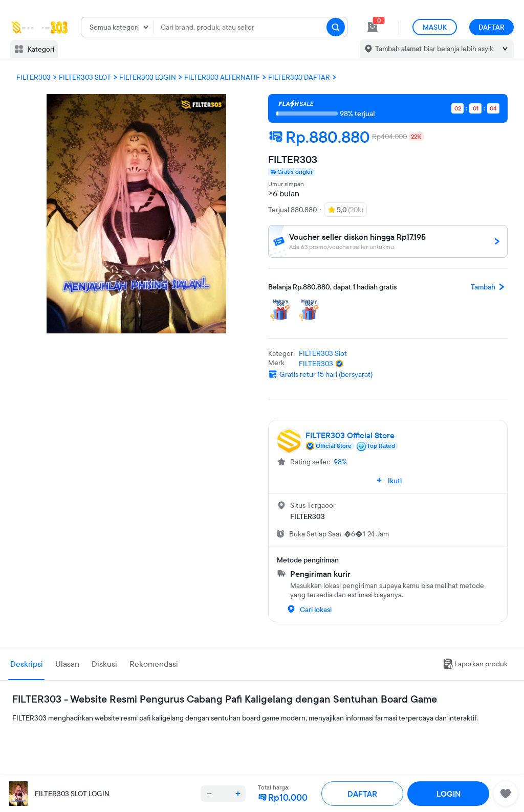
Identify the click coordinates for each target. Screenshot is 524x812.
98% (340, 462)
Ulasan (67, 664)
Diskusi (104, 664)
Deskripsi (27, 664)
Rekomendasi (154, 664)
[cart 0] (373, 27)
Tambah (489, 287)
